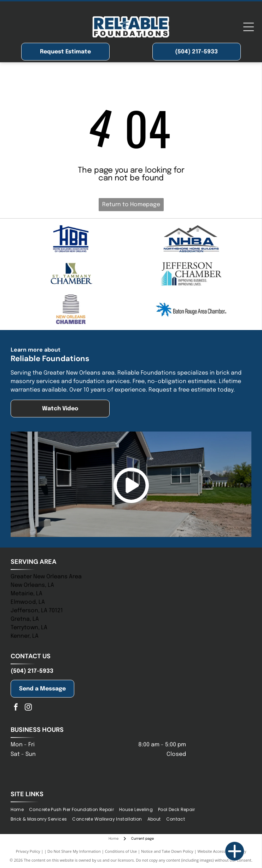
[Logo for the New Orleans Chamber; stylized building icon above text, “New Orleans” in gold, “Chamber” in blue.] (71, 309)
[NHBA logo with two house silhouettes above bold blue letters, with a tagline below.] (191, 239)
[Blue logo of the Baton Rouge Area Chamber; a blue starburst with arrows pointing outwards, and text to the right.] (191, 309)
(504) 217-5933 (32, 671)
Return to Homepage (131, 205)
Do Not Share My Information (74, 851)
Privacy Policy (28, 851)
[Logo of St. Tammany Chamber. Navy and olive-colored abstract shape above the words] (71, 274)
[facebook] (16, 708)
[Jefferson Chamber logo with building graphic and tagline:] (191, 274)
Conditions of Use (121, 851)
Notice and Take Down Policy (167, 851)
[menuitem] (20, 810)
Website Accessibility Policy (222, 851)
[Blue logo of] (71, 239)
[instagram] (28, 708)
